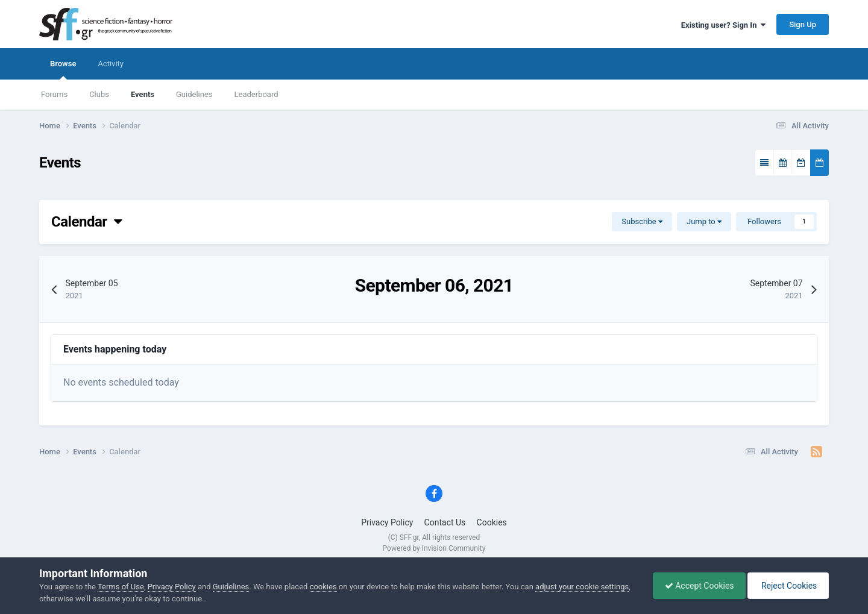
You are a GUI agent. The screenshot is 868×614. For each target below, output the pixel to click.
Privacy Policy (387, 522)
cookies (323, 587)
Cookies (492, 522)
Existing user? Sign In (723, 25)
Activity (111, 64)
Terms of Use (121, 587)
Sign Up (803, 24)
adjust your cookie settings (582, 587)
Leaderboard (256, 94)
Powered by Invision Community (434, 548)
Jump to (704, 221)
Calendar (86, 222)
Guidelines (194, 94)
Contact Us (445, 522)
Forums (54, 94)
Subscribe (642, 221)
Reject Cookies (787, 586)
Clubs (99, 94)
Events (143, 94)
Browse (63, 69)
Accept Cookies (697, 586)
